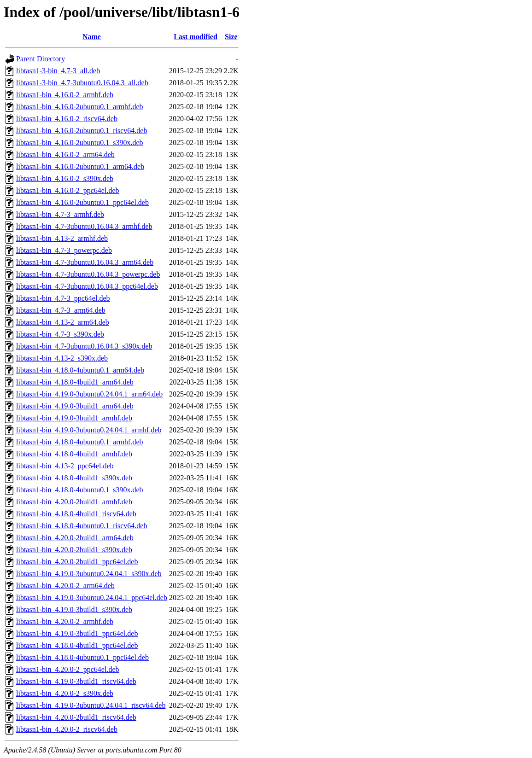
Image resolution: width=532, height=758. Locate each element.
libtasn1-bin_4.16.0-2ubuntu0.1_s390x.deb (80, 143)
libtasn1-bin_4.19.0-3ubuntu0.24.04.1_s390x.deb (89, 574)
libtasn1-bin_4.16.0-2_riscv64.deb (67, 119)
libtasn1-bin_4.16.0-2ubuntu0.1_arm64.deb (80, 166)
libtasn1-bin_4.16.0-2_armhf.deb (65, 95)
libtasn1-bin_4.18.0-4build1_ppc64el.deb (77, 645)
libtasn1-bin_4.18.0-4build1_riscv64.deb (76, 514)
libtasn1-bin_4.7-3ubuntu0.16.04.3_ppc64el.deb (87, 286)
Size (231, 37)
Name (92, 37)
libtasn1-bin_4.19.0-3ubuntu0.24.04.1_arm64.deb (89, 394)
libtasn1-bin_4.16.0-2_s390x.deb (65, 178)
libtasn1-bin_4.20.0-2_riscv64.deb (67, 729)
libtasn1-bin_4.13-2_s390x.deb (62, 358)
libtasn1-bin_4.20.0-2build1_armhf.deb (74, 502)
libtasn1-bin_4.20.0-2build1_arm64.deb (75, 538)
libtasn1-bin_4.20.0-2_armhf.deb (65, 621)
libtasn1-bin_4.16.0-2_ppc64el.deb (68, 190)
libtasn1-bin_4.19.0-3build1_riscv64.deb (76, 681)
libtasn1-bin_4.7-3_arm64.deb (61, 310)
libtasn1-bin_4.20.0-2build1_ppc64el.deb (77, 562)
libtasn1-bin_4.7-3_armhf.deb (60, 214)
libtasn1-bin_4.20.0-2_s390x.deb (65, 693)
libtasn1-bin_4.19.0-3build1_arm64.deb (75, 406)
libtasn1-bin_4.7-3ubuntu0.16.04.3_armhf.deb (84, 226)
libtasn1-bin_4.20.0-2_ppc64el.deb (68, 669)
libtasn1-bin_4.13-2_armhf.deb (62, 238)
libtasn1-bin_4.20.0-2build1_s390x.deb (74, 550)
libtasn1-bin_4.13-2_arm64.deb (63, 322)
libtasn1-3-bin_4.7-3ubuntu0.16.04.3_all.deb (82, 83)
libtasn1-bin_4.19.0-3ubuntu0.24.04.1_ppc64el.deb (92, 598)
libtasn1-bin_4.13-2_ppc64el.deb (65, 466)
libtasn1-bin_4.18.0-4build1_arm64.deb (75, 382)
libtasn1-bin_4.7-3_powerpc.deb (64, 250)
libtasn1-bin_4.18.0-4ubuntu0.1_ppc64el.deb (82, 657)
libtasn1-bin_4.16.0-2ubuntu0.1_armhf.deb (80, 107)
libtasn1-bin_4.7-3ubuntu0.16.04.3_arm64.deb (85, 262)
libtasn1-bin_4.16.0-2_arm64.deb (65, 155)
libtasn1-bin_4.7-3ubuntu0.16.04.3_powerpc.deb (88, 274)
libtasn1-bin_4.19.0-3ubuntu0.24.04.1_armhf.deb (89, 430)
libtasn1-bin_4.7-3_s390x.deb (60, 334)
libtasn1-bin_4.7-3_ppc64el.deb (63, 298)
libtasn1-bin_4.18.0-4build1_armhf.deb (74, 454)
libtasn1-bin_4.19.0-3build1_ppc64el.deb (77, 633)
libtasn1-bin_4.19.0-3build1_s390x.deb (74, 609)
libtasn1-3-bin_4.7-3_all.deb (58, 71)
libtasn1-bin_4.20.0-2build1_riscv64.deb (76, 717)
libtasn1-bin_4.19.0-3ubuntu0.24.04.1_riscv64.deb (91, 705)
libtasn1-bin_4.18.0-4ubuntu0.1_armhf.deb (80, 442)
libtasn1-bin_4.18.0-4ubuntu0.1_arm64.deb (80, 370)
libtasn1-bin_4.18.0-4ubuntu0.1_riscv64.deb (82, 526)
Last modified (196, 37)
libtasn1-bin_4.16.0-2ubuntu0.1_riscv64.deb (82, 131)
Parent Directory (41, 59)
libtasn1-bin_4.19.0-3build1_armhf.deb (74, 418)
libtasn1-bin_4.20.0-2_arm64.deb (65, 586)
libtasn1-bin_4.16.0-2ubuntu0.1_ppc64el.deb (82, 202)
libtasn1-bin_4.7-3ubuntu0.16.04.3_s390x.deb (84, 346)
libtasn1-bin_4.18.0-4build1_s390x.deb (74, 478)
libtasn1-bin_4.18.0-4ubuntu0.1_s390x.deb (80, 490)
